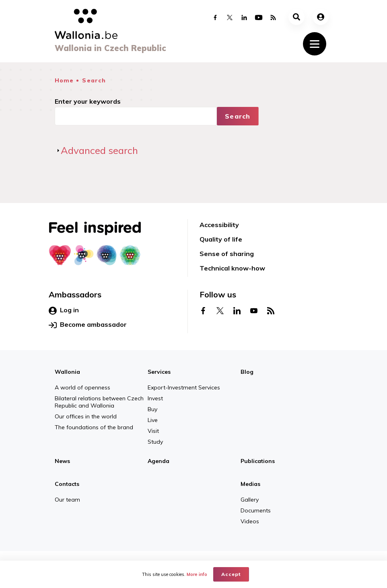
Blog (247, 372)
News (62, 461)
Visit (153, 431)
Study (155, 442)
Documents (256, 510)
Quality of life (221, 239)
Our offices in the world (86, 416)
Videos (250, 521)
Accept (231, 574)
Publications (258, 461)
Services (159, 372)
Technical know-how (232, 268)
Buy (152, 409)
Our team (67, 500)
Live (153, 420)
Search (94, 80)
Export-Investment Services (184, 387)
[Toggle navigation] (315, 44)
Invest (155, 398)
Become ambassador (88, 325)
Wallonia (67, 372)
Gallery (250, 500)
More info (197, 574)
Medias (250, 484)
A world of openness (82, 387)
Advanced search (99, 150)
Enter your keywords (88, 101)
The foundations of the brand (94, 427)
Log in (64, 310)
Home (64, 80)
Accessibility (219, 225)
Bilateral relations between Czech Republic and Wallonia (99, 402)
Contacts (67, 484)
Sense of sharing (227, 254)
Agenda (159, 461)
